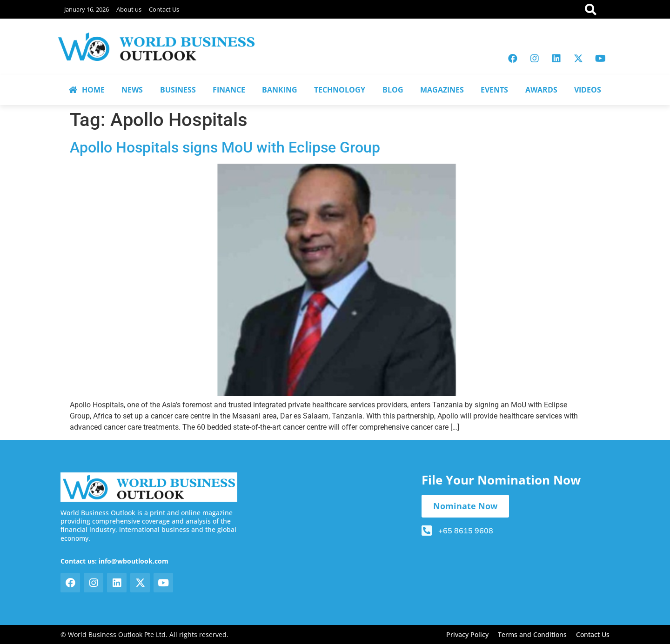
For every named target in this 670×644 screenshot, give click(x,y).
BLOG (393, 90)
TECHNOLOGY (340, 90)
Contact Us (164, 9)
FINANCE (229, 90)
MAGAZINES (442, 90)
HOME (87, 90)
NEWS (132, 90)
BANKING (280, 90)
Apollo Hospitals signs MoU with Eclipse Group (225, 147)
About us (129, 9)
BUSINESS (178, 90)
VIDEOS (588, 90)
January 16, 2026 (87, 9)
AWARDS (541, 90)
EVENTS (494, 90)
